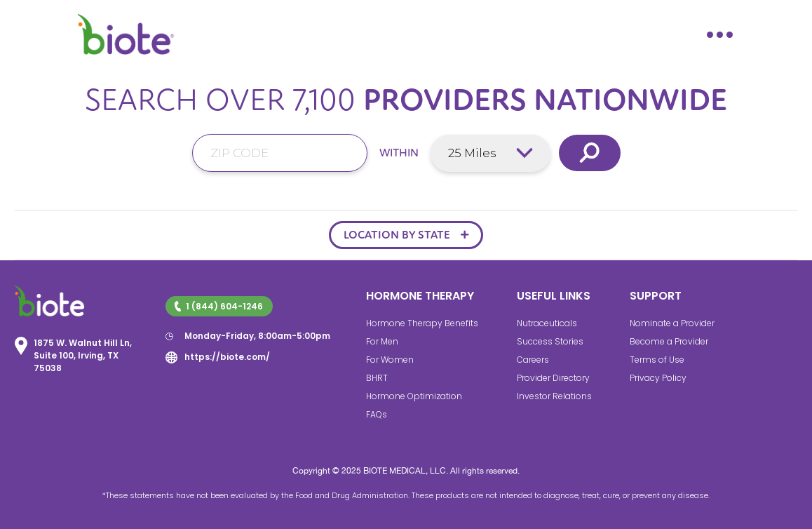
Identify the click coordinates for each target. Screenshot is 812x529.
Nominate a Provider (672, 323)
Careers (533, 360)
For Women (390, 360)
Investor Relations (554, 396)
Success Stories (550, 341)
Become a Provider (669, 341)
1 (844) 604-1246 (219, 306)
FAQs (377, 414)
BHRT (377, 378)
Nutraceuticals (547, 323)
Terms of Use (657, 360)
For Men (382, 341)
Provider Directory (553, 378)
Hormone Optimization (414, 396)
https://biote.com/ (227, 357)
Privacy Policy (658, 378)
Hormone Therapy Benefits (422, 323)
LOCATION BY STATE (397, 235)
